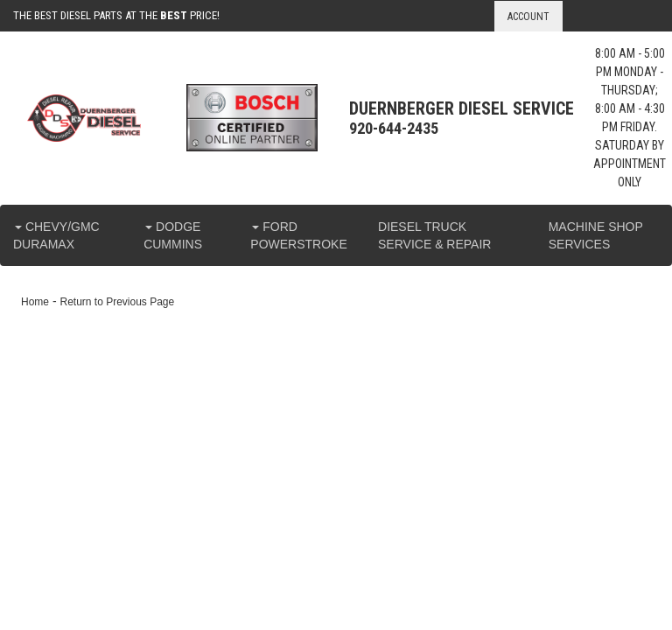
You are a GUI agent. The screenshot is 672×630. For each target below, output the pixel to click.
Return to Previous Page (117, 302)
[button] (65, 235)
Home (35, 302)
